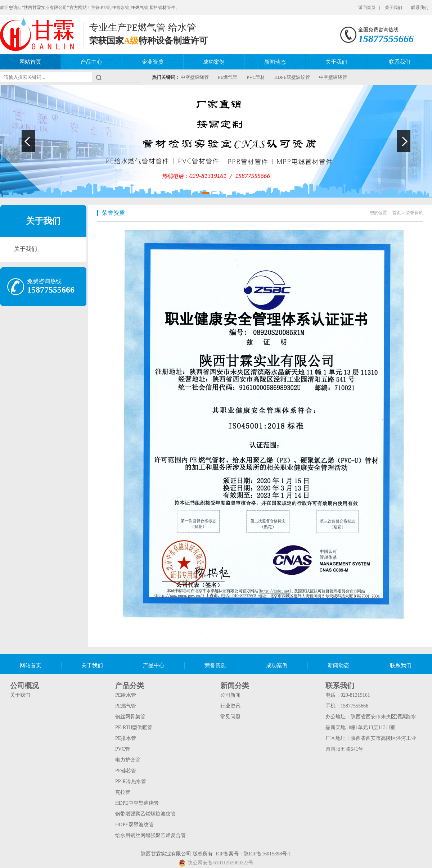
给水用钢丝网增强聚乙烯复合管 (150, 835)
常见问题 (230, 717)
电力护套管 (128, 760)
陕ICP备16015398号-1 (267, 854)
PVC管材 (256, 77)
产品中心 (91, 62)
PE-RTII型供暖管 (134, 727)
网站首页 (30, 62)
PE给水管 (126, 695)
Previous (28, 141)
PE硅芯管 (126, 771)
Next (404, 141)
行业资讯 (230, 706)
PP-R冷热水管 (131, 781)
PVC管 (123, 749)
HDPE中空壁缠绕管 (137, 803)
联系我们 (420, 8)
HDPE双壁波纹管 (292, 77)
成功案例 (214, 62)
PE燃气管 (228, 77)
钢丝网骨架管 (130, 717)
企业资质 (153, 62)
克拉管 (123, 792)
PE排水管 (126, 738)
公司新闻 (230, 695)
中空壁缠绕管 (195, 77)
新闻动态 (275, 62)
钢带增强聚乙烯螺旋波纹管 (145, 814)
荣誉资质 (113, 213)
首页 (397, 213)
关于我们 (393, 8)
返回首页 (367, 8)
